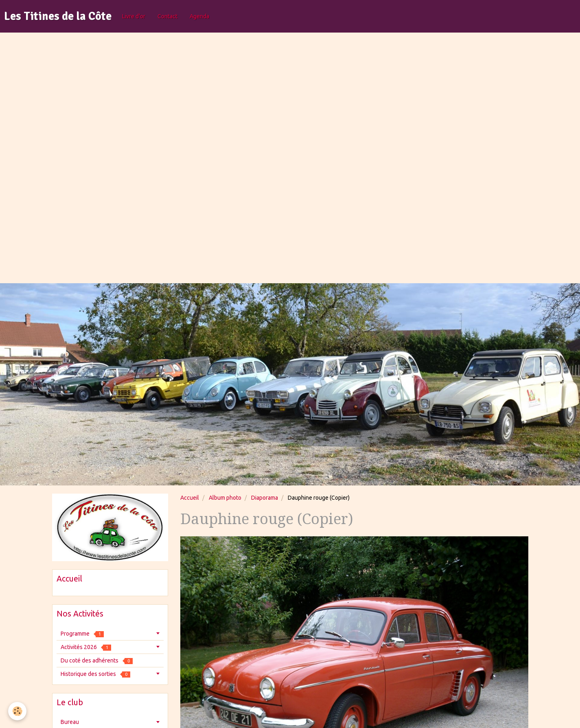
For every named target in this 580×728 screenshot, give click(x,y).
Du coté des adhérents (97, 661)
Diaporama (265, 498)
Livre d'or (134, 16)
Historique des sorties (95, 674)
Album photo (225, 498)
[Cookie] (17, 711)
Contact (167, 16)
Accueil (190, 498)
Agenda (199, 16)
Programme (82, 634)
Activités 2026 (86, 647)
